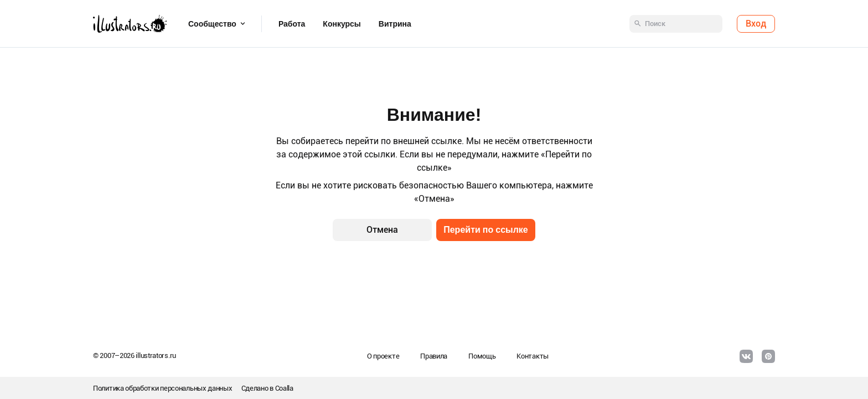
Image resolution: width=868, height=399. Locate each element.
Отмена (382, 230)
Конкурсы (342, 24)
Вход (756, 24)
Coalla (284, 388)
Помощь (482, 356)
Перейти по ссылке (486, 230)
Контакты (533, 356)
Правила (434, 356)
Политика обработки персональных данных (163, 388)
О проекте (383, 356)
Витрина (395, 24)
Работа (292, 24)
